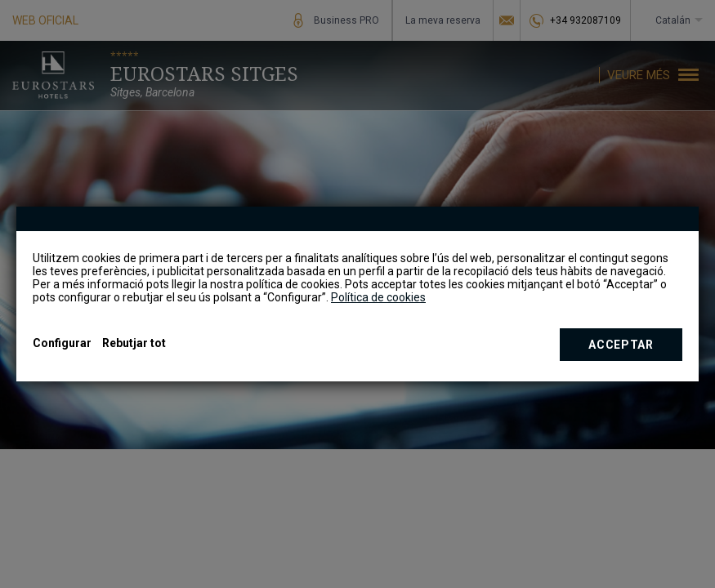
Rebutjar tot (134, 343)
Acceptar (621, 345)
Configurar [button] (62, 343)
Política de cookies (378, 297)
